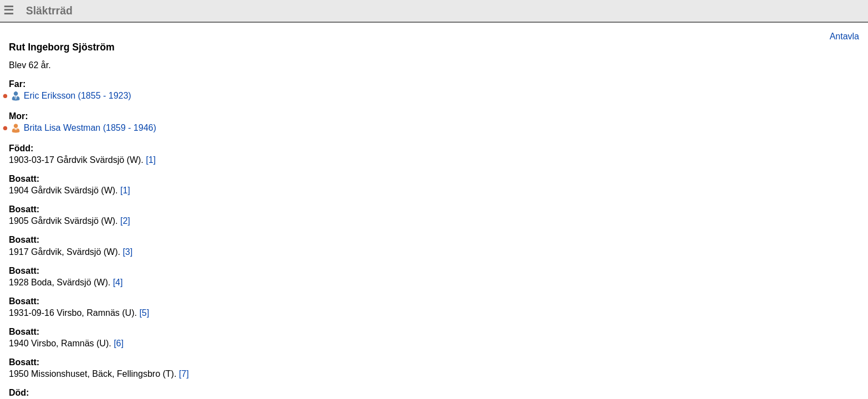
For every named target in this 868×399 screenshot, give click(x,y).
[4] (118, 282)
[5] (144, 313)
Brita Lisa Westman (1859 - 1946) (88, 128)
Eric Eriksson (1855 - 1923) (76, 96)
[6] (119, 343)
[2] (125, 221)
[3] (127, 252)
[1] (151, 160)
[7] (184, 374)
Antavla (844, 36)
